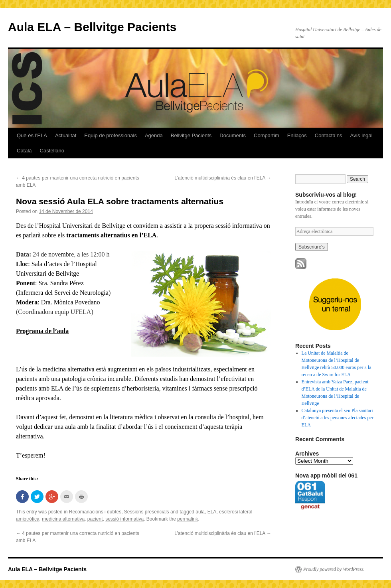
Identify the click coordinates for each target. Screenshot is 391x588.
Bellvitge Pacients (191, 135)
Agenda (154, 135)
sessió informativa (124, 519)
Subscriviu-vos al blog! (326, 195)
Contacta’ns (329, 135)
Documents (233, 135)
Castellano (52, 151)
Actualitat (66, 135)
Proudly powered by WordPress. (334, 569)
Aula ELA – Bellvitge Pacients (92, 27)
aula (200, 512)
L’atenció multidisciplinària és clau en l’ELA (223, 178)
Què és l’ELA (32, 135)
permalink (188, 519)
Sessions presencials (147, 512)
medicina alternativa (63, 519)
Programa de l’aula (42, 331)
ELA (212, 512)
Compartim (267, 135)
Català (24, 151)
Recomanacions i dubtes (95, 512)
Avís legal (361, 135)
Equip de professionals (111, 135)
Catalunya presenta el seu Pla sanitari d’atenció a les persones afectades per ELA (338, 418)
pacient (95, 519)
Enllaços (297, 135)
